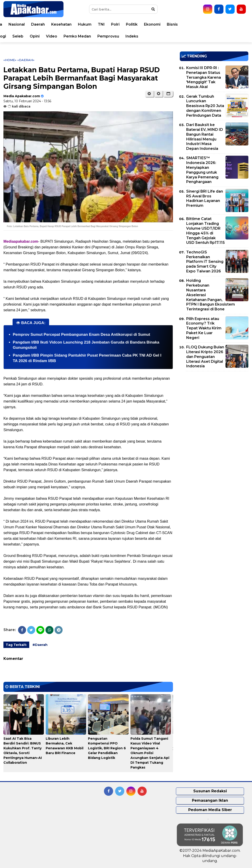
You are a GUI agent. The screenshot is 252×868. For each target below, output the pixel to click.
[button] (168, 94)
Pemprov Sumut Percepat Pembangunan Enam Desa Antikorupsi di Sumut (81, 335)
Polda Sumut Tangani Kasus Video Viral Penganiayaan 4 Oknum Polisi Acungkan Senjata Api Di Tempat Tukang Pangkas (150, 753)
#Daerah (40, 645)
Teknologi (58, 36)
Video (113, 36)
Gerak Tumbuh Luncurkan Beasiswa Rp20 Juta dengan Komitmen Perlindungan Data (205, 106)
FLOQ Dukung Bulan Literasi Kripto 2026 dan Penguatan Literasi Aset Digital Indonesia (205, 357)
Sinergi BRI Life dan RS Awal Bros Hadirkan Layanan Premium (205, 198)
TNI (163, 24)
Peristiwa (38, 24)
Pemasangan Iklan (210, 800)
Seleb (80, 36)
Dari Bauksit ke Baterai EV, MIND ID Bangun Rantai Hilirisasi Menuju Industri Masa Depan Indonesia (205, 137)
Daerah (100, 24)
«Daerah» (26, 60)
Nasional (78, 24)
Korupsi (18, 36)
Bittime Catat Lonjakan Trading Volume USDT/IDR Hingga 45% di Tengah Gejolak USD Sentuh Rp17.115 (206, 231)
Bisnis (234, 24)
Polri (177, 24)
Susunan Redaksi (210, 791)
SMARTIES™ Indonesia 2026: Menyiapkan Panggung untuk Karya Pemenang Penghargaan (202, 170)
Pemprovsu (170, 36)
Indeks (194, 36)
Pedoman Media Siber (210, 810)
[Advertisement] (214, 407)
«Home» (10, 60)
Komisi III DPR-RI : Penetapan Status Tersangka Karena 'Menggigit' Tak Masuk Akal (204, 77)
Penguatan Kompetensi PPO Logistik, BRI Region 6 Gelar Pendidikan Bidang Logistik (107, 748)
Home (17, 24)
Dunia (58, 24)
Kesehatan (123, 24)
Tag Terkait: (16, 645)
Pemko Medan (139, 36)
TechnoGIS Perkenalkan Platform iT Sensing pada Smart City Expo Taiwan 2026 (205, 262)
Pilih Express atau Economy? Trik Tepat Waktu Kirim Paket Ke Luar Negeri (204, 328)
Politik (193, 24)
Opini (96, 36)
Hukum (146, 24)
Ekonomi (214, 24)
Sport (37, 36)
